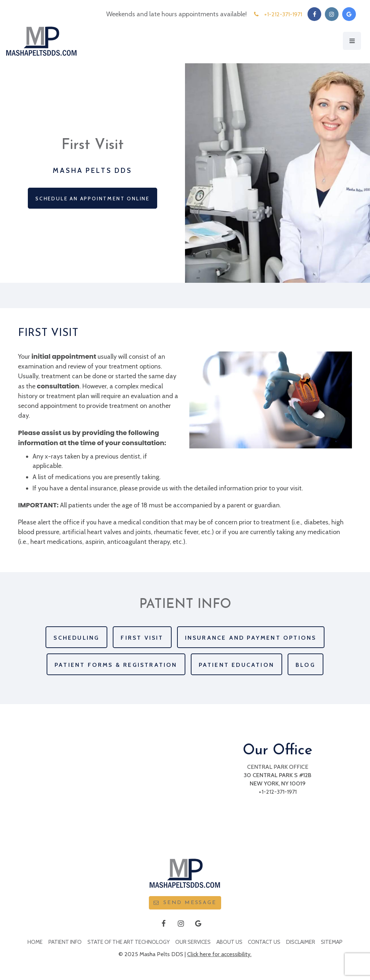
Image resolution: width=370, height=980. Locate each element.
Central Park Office (278, 767)
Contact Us (264, 942)
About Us (229, 942)
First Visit (142, 638)
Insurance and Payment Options (251, 638)
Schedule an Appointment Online (92, 199)
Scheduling (76, 638)
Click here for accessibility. (219, 954)
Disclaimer (301, 942)
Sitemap (332, 942)
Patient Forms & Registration (116, 665)
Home (35, 942)
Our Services (193, 942)
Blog (306, 665)
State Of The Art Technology (129, 942)
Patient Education (236, 665)
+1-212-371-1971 (278, 792)
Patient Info (65, 942)
